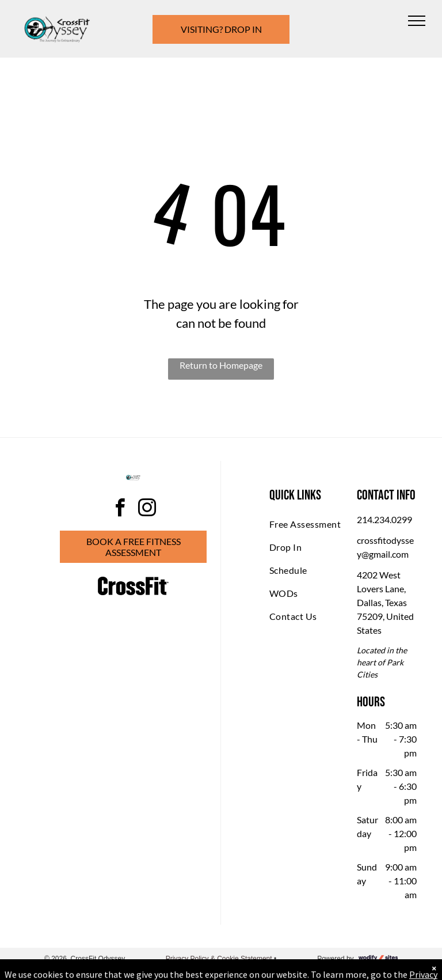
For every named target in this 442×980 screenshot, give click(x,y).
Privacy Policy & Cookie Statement (219, 959)
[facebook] (120, 510)
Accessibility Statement (221, 969)
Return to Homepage (221, 365)
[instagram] (147, 510)
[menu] (417, 21)
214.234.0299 (384, 519)
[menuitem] (311, 524)
